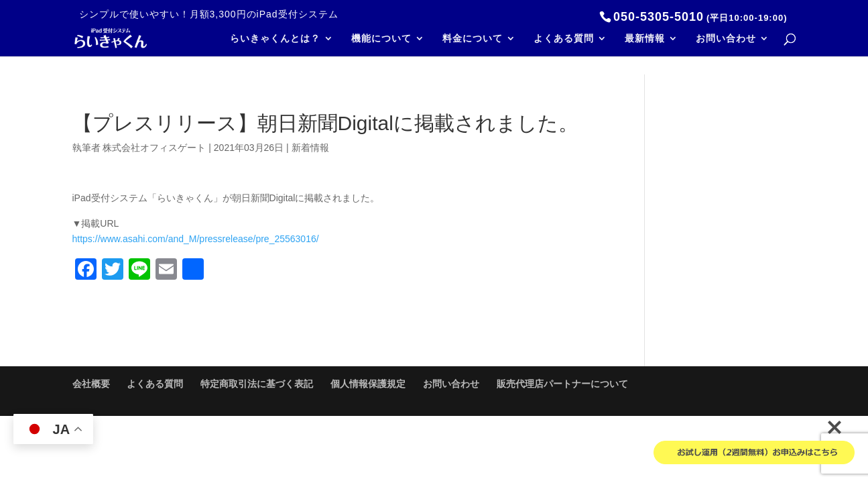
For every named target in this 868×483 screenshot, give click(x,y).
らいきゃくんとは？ (275, 39)
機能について (381, 39)
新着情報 (310, 148)
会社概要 (91, 384)
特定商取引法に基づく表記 (257, 384)
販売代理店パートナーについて (562, 384)
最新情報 (645, 39)
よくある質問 (564, 39)
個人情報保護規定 (368, 384)
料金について (473, 39)
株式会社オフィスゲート (154, 148)
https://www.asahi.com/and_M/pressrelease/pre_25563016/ (196, 239)
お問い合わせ (726, 39)
